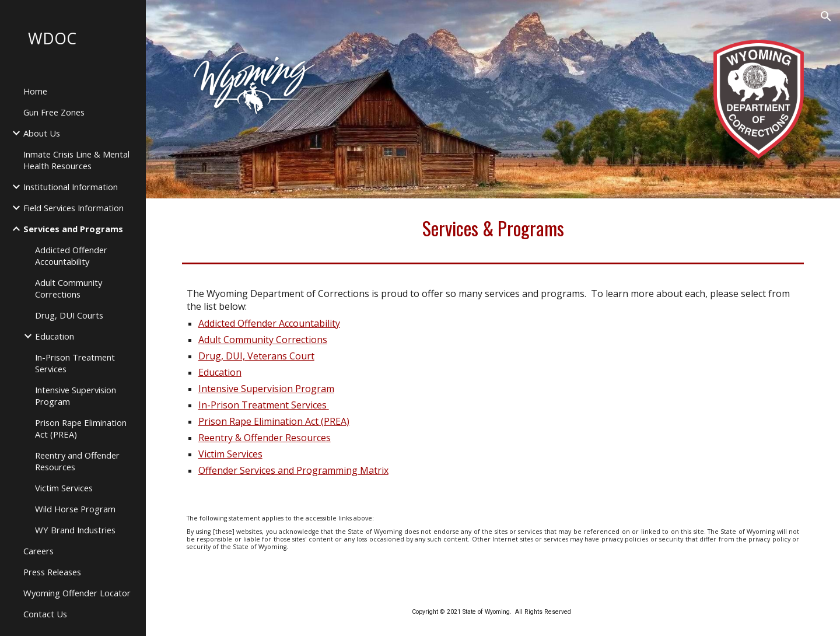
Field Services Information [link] (73, 208)
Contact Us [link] (45, 614)
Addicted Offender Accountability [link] (71, 256)
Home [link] (35, 91)
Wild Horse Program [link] (75, 509)
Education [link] (55, 336)
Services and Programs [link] (73, 229)
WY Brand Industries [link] (75, 530)
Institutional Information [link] (71, 187)
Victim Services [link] (64, 488)
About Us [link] (42, 133)
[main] (493, 228)
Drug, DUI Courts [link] (69, 315)
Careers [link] (38, 551)
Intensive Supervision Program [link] (76, 396)
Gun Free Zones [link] (54, 112)
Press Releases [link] (52, 572)
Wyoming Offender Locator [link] (77, 593)
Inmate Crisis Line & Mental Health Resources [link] (76, 160)
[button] (826, 16)
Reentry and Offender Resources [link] (77, 461)
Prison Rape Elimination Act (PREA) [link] (81, 428)
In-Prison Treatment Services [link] (75, 363)
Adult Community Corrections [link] (69, 288)
